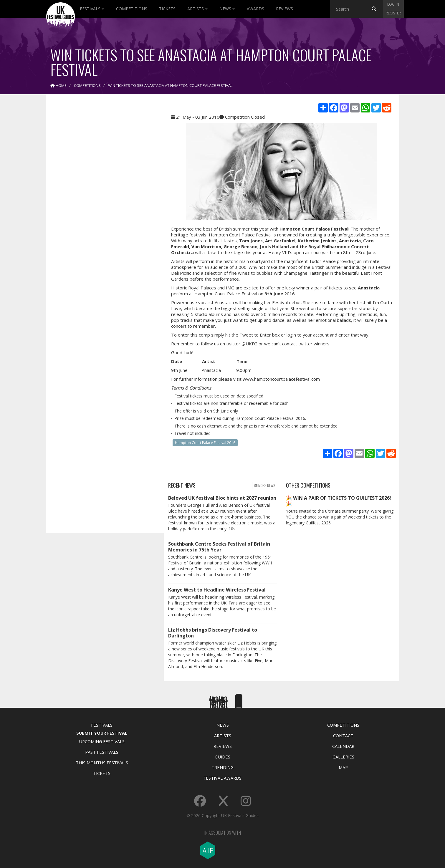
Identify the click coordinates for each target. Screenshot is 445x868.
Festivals (92, 9)
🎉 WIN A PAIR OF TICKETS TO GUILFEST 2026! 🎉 (339, 501)
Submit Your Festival (102, 733)
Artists (197, 9)
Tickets (167, 9)
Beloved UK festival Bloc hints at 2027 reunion (222, 498)
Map (343, 767)
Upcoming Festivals (102, 741)
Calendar (343, 746)
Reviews (284, 9)
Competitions (132, 9)
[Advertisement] (101, 191)
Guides (222, 757)
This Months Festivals (102, 763)
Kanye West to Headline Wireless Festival (217, 590)
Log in (393, 4)
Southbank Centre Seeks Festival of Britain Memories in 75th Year (219, 547)
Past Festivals (102, 752)
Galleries (343, 757)
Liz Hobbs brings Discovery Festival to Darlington (213, 633)
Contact (343, 736)
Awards (255, 9)
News (227, 9)
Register (393, 13)
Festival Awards (222, 778)
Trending (222, 767)
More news (265, 485)
